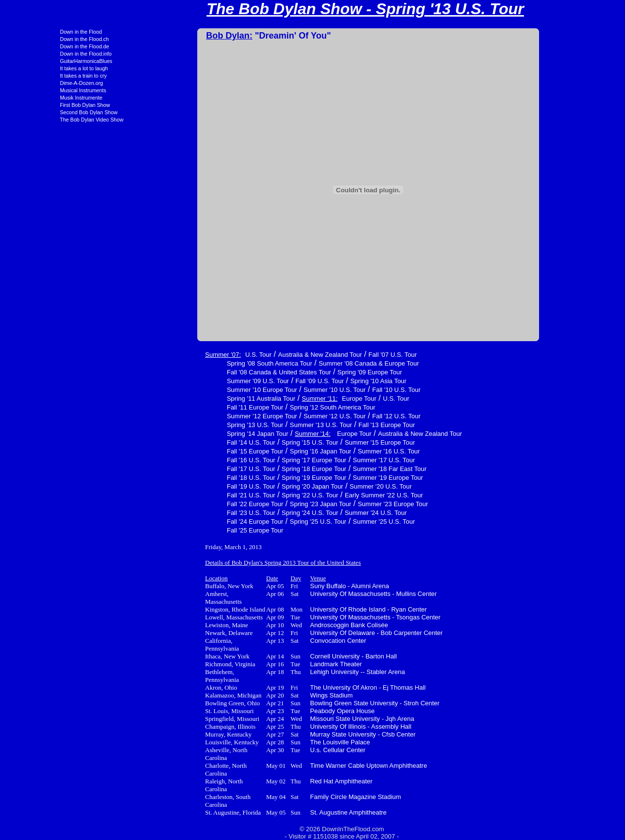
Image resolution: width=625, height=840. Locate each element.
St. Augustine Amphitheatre (296, 812)
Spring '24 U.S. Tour (257, 513)
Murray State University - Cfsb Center (310, 734)
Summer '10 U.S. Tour (282, 390)
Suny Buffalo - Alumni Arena (297, 586)
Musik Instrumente (29, 98)
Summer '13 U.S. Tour (268, 425)
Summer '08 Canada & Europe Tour (316, 363)
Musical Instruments (31, 90)
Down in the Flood (28, 32)
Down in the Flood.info (33, 54)
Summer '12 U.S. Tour (282, 416)
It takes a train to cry (31, 76)
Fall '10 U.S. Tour (344, 390)
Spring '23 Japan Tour (268, 504)
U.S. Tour (206, 355)
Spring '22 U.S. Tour (257, 495)
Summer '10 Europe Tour (209, 390)
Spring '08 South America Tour (217, 363)
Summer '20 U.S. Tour (328, 486)
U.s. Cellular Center (285, 750)
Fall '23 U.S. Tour (198, 513)
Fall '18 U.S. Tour (198, 478)
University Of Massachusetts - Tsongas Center (323, 617)
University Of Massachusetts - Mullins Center (321, 594)
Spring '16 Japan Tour (268, 451)
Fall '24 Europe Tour (202, 522)
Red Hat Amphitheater (289, 781)
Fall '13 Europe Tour (334, 425)
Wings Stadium (279, 695)
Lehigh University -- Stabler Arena (305, 672)
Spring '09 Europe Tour (317, 372)
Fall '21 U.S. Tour (198, 495)
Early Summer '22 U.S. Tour (331, 495)
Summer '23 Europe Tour (340, 504)
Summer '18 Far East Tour (337, 469)
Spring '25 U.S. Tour (266, 522)
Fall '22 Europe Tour (202, 504)
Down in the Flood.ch (32, 39)
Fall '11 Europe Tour (202, 407)
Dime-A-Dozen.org (29, 83)
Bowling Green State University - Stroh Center (322, 703)
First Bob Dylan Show (32, 105)
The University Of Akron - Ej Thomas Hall (315, 687)
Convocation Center (285, 641)
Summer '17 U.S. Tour (331, 460)
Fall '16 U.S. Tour (198, 460)
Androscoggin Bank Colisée (296, 625)
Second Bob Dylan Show (36, 112)
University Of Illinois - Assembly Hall (308, 727)
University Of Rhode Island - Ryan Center (316, 609)
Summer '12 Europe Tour (209, 416)
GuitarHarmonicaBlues (33, 61)
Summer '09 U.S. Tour (205, 381)
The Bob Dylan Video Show (39, 120)
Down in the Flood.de (32, 46)
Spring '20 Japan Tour (260, 486)
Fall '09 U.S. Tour (267, 381)
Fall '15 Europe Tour (202, 451)
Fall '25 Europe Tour (202, 530)
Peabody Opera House (290, 711)
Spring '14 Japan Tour (205, 434)
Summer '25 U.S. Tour (331, 522)
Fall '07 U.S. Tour (340, 355)
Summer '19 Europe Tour (335, 478)
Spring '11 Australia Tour (208, 399)
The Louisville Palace (287, 742)
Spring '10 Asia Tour (325, 381)
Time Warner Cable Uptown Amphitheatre (316, 766)
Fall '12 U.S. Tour (344, 416)
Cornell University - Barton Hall (301, 656)
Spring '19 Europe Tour (261, 478)
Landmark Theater (283, 664)
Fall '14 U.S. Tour (198, 442)
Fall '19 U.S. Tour (198, 486)
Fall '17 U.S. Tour (198, 469)
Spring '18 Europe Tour (261, 469)
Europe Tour (306, 399)
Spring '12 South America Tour (280, 407)
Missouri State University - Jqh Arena (309, 719)
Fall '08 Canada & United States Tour (226, 372)
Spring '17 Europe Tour (261, 460)
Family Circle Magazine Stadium (303, 797)
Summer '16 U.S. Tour (336, 451)
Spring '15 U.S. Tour (257, 442)
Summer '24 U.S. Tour (323, 513)
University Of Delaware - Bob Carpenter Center (324, 633)
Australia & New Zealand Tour (267, 355)
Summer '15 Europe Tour (327, 442)
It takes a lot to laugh (31, 68)
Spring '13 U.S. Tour (202, 425)
